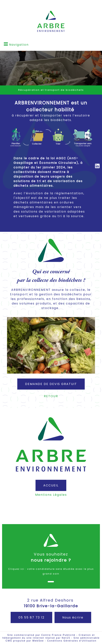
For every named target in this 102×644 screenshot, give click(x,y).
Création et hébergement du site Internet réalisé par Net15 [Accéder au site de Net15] (49, 636)
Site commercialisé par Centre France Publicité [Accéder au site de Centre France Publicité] (41, 635)
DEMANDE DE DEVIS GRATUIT (51, 384)
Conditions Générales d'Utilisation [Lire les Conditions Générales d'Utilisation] (72, 641)
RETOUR (51, 396)
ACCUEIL (51, 485)
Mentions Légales (51, 495)
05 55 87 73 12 (31, 617)
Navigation (19, 45)
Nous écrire (73, 617)
